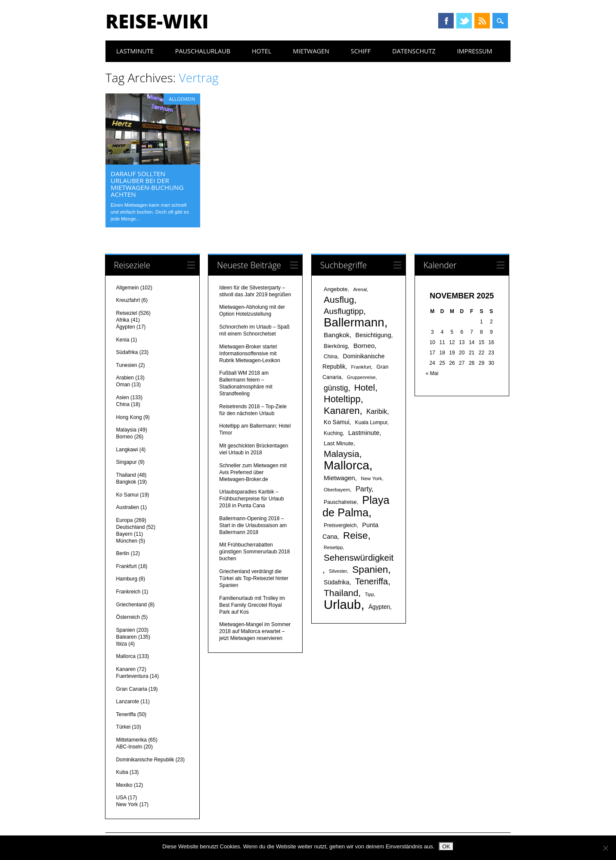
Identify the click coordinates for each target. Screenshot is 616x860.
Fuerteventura (132, 676)
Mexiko (124, 785)
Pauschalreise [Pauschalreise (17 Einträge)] (340, 502)
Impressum (475, 51)
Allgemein (182, 99)
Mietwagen (311, 51)
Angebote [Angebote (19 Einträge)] (336, 289)
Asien (123, 397)
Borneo (125, 437)
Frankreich (128, 592)
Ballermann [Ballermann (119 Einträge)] (354, 322)
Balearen (127, 637)
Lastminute (135, 51)
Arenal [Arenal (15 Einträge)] (360, 289)
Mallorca (126, 656)
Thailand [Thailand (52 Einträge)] (341, 593)
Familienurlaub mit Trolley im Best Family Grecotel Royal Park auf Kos (252, 605)
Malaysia (126, 430)
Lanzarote (128, 702)
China (123, 404)
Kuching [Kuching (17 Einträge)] (333, 433)
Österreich (128, 617)
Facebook (446, 21)
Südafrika (127, 352)
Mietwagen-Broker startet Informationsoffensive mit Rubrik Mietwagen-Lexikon (249, 354)
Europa (125, 520)
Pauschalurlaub (203, 51)
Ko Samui (127, 495)
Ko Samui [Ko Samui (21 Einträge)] (336, 422)
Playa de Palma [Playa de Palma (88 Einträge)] (356, 506)
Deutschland (131, 527)
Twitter (464, 21)
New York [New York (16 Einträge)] (371, 478)
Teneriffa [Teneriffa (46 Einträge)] (371, 581)
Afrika (123, 320)
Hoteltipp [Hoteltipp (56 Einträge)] (342, 399)
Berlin (123, 553)
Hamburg (127, 579)
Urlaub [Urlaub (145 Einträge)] (342, 604)
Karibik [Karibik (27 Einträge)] (377, 411)
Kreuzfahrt (128, 300)
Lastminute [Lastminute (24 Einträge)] (364, 433)
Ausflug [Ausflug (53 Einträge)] (339, 300)
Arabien (125, 378)
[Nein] (605, 848)
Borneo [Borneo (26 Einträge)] (364, 346)
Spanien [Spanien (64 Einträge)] (370, 569)
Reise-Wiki (157, 21)
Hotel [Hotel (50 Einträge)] (365, 387)
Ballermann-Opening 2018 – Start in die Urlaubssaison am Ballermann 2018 (253, 525)
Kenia (123, 340)
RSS (482, 21)
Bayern (124, 534)
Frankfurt (127, 566)
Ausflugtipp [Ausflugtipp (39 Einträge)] (344, 311)
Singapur (127, 462)
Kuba (122, 772)
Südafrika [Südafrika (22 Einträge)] (336, 582)
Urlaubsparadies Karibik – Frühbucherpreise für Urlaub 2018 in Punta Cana (251, 499)
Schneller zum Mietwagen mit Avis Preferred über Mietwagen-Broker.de (253, 472)
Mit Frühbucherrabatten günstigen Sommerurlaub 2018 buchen (254, 552)
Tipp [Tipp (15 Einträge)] (370, 594)
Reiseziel (127, 313)
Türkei (123, 727)
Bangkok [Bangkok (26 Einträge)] (337, 335)
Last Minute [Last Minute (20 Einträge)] (339, 443)
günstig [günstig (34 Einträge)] (336, 388)
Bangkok (126, 482)
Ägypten (126, 327)
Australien (128, 507)
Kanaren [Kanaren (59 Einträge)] (342, 411)
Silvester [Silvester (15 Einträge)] (338, 571)
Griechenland (132, 605)
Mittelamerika (132, 740)
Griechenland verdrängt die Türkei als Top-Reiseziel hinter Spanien (254, 578)
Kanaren (126, 669)
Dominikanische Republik (145, 760)
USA (121, 798)
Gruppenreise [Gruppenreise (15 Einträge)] (361, 377)
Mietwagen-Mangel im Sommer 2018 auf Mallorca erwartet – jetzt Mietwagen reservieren (255, 631)
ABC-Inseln (129, 747)
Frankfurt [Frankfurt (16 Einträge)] (361, 367)
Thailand (126, 475)
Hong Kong (129, 417)
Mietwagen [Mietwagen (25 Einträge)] (339, 478)
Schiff (361, 51)
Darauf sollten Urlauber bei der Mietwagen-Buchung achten (147, 184)
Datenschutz (414, 51)
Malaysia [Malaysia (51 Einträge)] (342, 454)
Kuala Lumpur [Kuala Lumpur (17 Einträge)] (371, 422)
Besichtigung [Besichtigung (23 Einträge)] (373, 335)
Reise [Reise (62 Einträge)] (355, 536)
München (127, 541)
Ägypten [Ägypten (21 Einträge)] (379, 607)
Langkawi (127, 450)
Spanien (126, 630)
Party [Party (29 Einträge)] (364, 489)
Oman (123, 385)
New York (127, 804)
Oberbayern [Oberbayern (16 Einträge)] (337, 489)
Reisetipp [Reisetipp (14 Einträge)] (333, 547)
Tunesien (127, 365)
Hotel (262, 51)
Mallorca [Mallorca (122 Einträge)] (347, 465)
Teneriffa (126, 714)
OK (446, 846)
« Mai (432, 373)
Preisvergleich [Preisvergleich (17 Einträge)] (340, 525)
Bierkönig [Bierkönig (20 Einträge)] (336, 346)
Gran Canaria (132, 689)
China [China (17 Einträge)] (331, 357)
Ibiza (122, 644)
